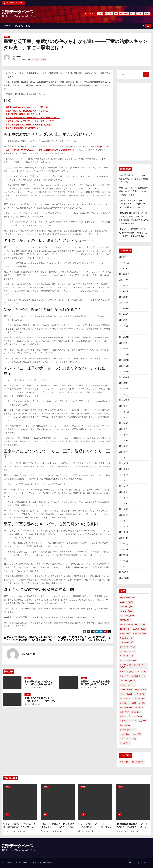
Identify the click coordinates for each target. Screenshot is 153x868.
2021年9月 (124, 555)
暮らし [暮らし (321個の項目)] (136, 712)
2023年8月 (124, 423)
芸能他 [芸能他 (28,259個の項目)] (138, 762)
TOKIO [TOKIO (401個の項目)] (125, 629)
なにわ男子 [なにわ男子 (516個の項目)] (127, 638)
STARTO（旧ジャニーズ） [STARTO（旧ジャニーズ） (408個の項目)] (133, 625)
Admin (18, 57)
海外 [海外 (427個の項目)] (137, 716)
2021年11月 (124, 544)
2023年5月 (124, 440)
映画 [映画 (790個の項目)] (124, 712)
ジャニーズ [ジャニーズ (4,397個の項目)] (127, 681)
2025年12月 (124, 263)
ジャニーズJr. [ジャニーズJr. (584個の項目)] (128, 685)
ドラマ (147, 14)
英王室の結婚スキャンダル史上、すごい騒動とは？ (28, 107)
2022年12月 (124, 469)
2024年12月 (124, 332)
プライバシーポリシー (24, 26)
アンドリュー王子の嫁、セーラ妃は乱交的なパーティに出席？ (33, 118)
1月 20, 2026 (86, 687)
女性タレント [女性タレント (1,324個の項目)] (128, 703)
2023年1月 (124, 463)
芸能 (116, 14)
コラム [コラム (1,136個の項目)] (141, 672)
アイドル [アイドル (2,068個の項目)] (127, 642)
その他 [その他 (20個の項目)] (125, 762)
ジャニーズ (109, 14)
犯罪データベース (18, 12)
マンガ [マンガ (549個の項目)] (125, 698)
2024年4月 (124, 377)
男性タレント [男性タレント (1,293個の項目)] (128, 721)
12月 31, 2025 (124, 831)
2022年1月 (124, 532)
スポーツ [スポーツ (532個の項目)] (126, 690)
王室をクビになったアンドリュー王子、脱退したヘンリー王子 (33, 121)
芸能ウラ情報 (124, 14)
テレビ (133, 14)
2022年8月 (124, 492)
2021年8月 (124, 561)
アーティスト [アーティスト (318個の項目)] (127, 647)
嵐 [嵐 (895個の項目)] (142, 703)
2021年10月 (124, 549)
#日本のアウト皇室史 (39, 60)
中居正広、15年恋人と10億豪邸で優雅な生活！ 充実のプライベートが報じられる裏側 (96, 684)
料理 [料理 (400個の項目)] (139, 707)
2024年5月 (124, 372)
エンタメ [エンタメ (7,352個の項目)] (126, 656)
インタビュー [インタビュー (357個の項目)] (128, 651)
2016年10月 (124, 578)
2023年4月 (124, 446)
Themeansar (47, 863)
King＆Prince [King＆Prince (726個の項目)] (128, 598)
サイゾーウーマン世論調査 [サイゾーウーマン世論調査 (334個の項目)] (133, 676)
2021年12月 (124, 538)
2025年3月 (124, 314)
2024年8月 (124, 354)
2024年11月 (124, 337)
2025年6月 (124, 297)
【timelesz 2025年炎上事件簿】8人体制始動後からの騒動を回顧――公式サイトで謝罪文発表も (133, 233)
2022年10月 (124, 481)
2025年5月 (124, 303)
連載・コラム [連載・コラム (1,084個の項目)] (128, 739)
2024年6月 (124, 366)
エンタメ (100, 14)
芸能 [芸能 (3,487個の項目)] (125, 725)
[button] (143, 26)
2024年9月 (124, 349)
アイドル (140, 14)
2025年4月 (124, 309)
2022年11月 (124, 475)
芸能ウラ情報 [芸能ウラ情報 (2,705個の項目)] (128, 730)
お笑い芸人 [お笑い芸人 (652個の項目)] (140, 633)
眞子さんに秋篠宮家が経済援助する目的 (23, 128)
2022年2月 (124, 526)
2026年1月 (124, 257)
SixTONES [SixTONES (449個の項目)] (127, 611)
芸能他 (7, 37)
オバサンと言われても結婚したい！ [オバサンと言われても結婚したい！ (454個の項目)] (133, 666)
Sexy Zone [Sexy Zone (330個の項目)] (127, 607)
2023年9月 (124, 418)
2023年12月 (124, 400)
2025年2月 (124, 320)
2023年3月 (124, 452)
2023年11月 (124, 406)
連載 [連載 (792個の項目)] (137, 734)
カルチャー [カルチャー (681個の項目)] (127, 672)
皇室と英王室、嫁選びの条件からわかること (25, 114)
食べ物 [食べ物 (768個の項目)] (125, 743)
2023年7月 (124, 429)
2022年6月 (124, 503)
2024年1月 (124, 395)
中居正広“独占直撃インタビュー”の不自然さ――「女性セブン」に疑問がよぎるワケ (39, 701)
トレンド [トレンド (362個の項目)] (126, 694)
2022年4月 (124, 515)
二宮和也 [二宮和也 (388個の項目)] (139, 698)
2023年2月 (124, 458)
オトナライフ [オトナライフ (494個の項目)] (128, 660)
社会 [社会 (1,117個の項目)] (143, 721)
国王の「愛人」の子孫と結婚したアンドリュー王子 (28, 111)
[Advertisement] (134, 122)
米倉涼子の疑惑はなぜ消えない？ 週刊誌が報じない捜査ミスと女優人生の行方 (40, 684)
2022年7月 (124, 498)
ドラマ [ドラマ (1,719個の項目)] (140, 694)
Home (7, 26)
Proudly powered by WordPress (14, 863)
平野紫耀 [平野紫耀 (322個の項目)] (126, 707)
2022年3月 (124, 521)
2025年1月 (124, 326)
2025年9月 (124, 280)
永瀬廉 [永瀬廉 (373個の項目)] (125, 716)
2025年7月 (124, 291)
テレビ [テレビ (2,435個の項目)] (140, 690)
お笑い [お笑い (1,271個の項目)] (125, 633)
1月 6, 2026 (29, 704)
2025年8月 (124, 286)
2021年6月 (124, 572)
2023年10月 (124, 412)
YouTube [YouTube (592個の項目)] (139, 629)
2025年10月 (124, 274)
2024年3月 (124, 383)
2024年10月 (124, 343)
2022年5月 (124, 509)
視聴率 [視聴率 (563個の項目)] (125, 734)
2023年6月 (124, 435)
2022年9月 (124, 486)
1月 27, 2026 (30, 687)
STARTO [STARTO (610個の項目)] (126, 620)
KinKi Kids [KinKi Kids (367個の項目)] (126, 602)
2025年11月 (124, 269)
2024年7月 (124, 360)
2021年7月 (124, 567)
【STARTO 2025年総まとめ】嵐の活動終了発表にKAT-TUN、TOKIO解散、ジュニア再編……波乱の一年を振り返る (133, 829)
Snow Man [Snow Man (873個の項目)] (127, 616)
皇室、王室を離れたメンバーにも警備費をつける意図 (29, 125)
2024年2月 (124, 389)
